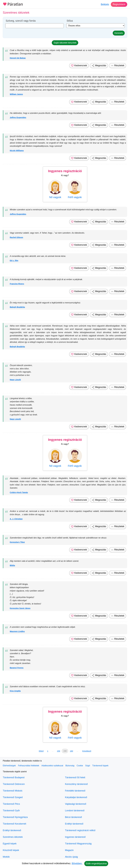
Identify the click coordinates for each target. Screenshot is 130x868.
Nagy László (15, 380)
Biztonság (70, 766)
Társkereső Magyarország (78, 844)
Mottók (6, 857)
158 (58, 751)
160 (71, 751)
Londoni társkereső (75, 811)
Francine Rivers (17, 284)
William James (16, 94)
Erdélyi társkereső (12, 830)
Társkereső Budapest (14, 777)
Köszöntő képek (11, 850)
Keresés (119, 33)
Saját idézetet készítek (65, 43)
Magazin (69, 850)
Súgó (88, 766)
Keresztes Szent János (20, 608)
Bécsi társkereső (73, 817)
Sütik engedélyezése (96, 864)
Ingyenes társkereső (75, 837)
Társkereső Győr (11, 811)
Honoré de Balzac (18, 58)
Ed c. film (14, 260)
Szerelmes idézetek (13, 837)
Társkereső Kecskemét (14, 824)
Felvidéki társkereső (75, 791)
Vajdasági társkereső (76, 804)
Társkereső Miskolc (13, 791)
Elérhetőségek (9, 766)
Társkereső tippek (100, 766)
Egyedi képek (10, 844)
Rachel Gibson (16, 237)
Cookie (80, 766)
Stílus (70, 21)
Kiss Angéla (15, 691)
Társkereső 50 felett (75, 777)
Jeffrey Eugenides (18, 117)
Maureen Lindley (17, 631)
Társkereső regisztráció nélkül (80, 830)
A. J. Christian (16, 519)
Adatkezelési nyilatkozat (52, 766)
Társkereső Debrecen (14, 784)
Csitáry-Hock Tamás (19, 492)
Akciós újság (71, 857)
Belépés (105, 4)
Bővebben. (77, 863)
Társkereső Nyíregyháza (15, 817)
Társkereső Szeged (13, 797)
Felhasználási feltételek (29, 766)
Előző (41, 751)
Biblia (12, 565)
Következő (87, 751)
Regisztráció (119, 4)
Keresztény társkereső (76, 784)
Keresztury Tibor (17, 542)
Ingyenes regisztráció (65, 171)
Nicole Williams (17, 150)
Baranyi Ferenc (17, 668)
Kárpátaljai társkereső (76, 797)
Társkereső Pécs (11, 804)
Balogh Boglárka (17, 307)
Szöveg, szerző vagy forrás (21, 21)
